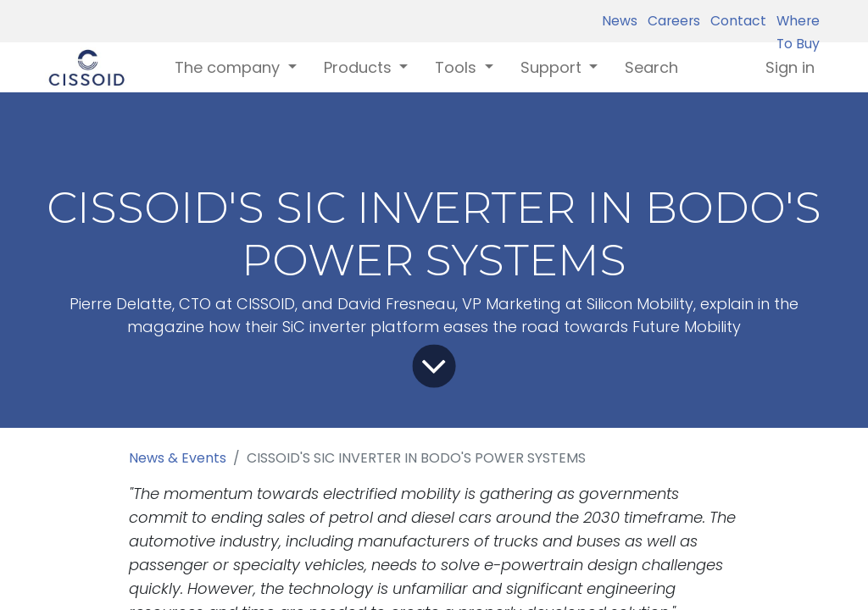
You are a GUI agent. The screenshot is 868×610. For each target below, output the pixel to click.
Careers (670, 21)
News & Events (178, 458)
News (620, 21)
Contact (735, 21)
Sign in (790, 67)
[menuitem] (651, 67)
